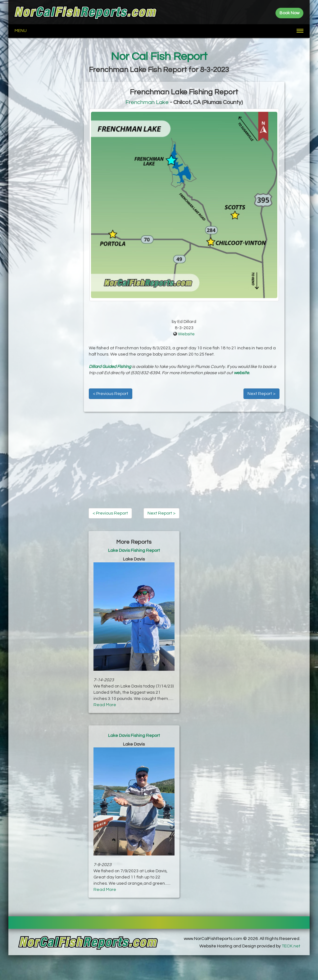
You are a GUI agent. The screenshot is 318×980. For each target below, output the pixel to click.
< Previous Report (111, 394)
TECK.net (291, 946)
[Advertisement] (46, 175)
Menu (21, 31)
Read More (105, 705)
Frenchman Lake (147, 102)
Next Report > (261, 394)
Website (186, 334)
